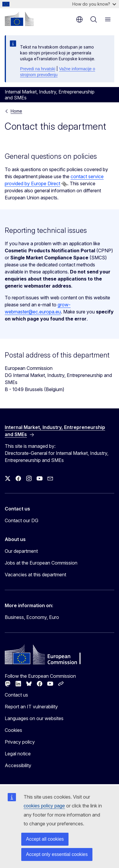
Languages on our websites (34, 718)
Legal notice (18, 754)
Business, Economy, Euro (32, 617)
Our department (21, 551)
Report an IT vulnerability (31, 707)
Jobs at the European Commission (41, 563)
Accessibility (18, 765)
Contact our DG (22, 520)
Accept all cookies (45, 839)
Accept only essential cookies (57, 854)
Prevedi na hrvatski (38, 69)
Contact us (16, 695)
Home (16, 111)
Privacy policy (20, 742)
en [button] (79, 19)
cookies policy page (44, 806)
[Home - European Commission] (19, 19)
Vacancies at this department (35, 575)
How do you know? (94, 4)
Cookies (13, 730)
